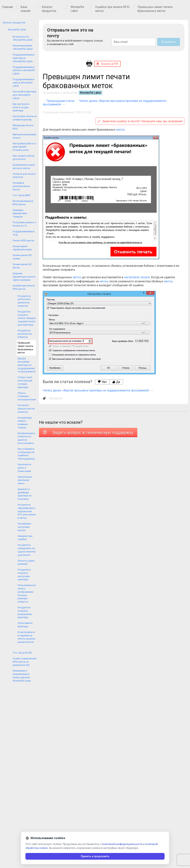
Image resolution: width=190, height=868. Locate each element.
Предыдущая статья (60, 101)
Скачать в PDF (107, 64)
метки (104, 281)
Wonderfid (56, 398)
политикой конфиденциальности (122, 844)
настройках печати (137, 277)
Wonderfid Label (90, 93)
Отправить (169, 42)
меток (120, 130)
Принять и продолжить (95, 856)
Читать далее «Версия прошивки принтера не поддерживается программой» (96, 390)
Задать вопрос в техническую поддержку (88, 433)
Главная (7, 7)
